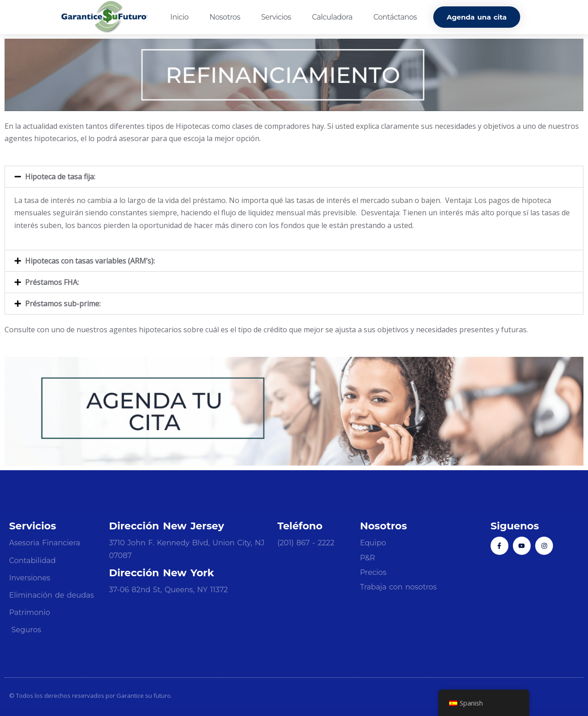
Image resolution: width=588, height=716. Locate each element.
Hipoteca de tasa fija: (60, 177)
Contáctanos (395, 17)
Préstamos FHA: (52, 282)
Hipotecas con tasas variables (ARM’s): (90, 261)
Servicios (276, 17)
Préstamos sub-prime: (63, 304)
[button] (294, 177)
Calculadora (332, 17)
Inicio (179, 17)
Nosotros (225, 17)
